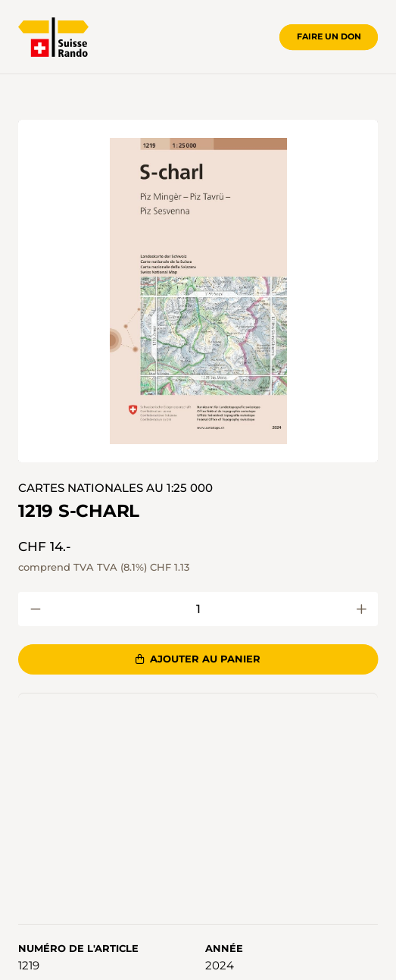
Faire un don (329, 36)
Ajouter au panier (198, 659)
